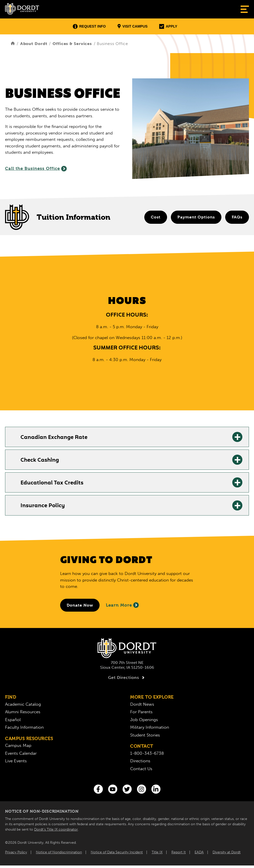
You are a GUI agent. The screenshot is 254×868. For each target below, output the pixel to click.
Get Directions (127, 678)
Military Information (150, 727)
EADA (199, 852)
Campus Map (18, 745)
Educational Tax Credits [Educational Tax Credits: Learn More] (52, 483)
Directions (140, 761)
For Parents (141, 712)
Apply (168, 26)
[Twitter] (127, 789)
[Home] (13, 44)
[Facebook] (98, 789)
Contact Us (141, 769)
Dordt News (142, 704)
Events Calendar (21, 753)
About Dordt (34, 44)
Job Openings (144, 720)
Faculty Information (24, 727)
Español (13, 720)
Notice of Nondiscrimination (59, 852)
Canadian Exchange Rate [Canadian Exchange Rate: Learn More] (54, 438)
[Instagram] (142, 789)
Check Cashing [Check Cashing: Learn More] (40, 460)
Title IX (157, 852)
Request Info (89, 26)
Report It (179, 852)
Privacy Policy (16, 852)
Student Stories (145, 735)
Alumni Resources (23, 712)
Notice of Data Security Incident (117, 852)
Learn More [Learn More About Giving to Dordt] (122, 605)
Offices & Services (72, 44)
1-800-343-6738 (147, 753)
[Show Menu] (245, 9)
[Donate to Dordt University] (80, 605)
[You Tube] (113, 789)
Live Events (16, 761)
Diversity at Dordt (227, 852)
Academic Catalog (23, 704)
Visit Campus (133, 26)
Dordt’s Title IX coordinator (56, 829)
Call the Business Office (36, 169)
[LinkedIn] (156, 789)
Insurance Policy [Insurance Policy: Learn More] (43, 506)
